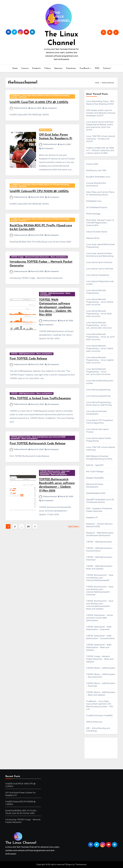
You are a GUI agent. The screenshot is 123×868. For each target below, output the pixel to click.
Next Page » (74, 549)
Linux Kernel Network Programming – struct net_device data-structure (99, 325)
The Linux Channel (21, 843)
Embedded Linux (94, 201)
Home (15, 68)
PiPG (97, 68)
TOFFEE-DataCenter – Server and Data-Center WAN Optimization (100, 618)
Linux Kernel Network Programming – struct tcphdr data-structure (100, 348)
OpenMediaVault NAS (96, 493)
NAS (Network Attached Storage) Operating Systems (99, 458)
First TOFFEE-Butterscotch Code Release (39, 463)
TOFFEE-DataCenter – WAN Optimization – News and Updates (99, 647)
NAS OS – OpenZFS (95, 465)
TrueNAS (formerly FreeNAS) (99, 716)
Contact (107, 68)
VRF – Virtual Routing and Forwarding (98, 730)
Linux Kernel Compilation (98, 275)
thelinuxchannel (20, 109)
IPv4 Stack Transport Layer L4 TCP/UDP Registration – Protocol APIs (100, 223)
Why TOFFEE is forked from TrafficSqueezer (41, 415)
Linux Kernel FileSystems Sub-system (100, 283)
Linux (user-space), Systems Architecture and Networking (100, 255)
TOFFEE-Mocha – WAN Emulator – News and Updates (101, 694)
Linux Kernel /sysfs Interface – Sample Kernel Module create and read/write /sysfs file (100, 125)
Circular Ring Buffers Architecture (96, 184)
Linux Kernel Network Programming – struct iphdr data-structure (99, 314)
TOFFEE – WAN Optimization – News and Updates (55, 306)
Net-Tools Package (95, 472)
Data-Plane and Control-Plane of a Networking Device (100, 193)
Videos (48, 68)
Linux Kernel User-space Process (97, 431)
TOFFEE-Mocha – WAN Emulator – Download (101, 685)
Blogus (69, 864)
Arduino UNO (92, 164)
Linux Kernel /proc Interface (99, 262)
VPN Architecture (94, 722)
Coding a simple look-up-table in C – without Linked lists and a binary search (100, 150)
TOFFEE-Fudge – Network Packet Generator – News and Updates (40, 267)
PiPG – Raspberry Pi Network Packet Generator (99, 510)
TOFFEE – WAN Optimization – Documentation (100, 549)
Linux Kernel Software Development (96, 413)
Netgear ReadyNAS (95, 478)
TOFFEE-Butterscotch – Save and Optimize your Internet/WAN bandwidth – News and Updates (39, 457)
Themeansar (81, 864)
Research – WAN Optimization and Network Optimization (100, 534)
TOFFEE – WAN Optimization (99, 542)
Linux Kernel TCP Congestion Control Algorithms (100, 422)
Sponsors (58, 68)
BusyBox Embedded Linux (98, 177)
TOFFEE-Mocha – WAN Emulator (101, 668)
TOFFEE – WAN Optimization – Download (100, 558)
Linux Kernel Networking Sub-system (100, 382)
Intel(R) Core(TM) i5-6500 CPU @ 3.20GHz (40, 103)
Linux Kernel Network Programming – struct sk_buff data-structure (100, 337)
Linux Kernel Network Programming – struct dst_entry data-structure (98, 372)
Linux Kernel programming (98, 390)
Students (36, 68)
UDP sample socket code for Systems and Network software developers (101, 113)
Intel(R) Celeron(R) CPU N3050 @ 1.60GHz (40, 197)
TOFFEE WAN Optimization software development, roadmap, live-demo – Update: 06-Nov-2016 (56, 320)
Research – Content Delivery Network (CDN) (99, 525)
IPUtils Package (93, 214)
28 (28, 549)
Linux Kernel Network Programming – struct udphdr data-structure (100, 360)
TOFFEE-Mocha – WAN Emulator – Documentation (101, 676)
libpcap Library (93, 238)
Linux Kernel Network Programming (96, 292)
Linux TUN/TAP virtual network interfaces (101, 449)
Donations (71, 68)
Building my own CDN (96, 170)
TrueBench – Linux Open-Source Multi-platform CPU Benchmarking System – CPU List (41, 98)
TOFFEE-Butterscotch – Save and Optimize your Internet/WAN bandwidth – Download (100, 591)
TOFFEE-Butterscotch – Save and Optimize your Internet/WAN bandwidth (100, 578)
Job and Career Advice (97, 232)
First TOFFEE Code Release (29, 373)
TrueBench (85, 68)
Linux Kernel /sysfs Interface (100, 269)
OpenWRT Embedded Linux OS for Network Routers (100, 501)
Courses (25, 68)
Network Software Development (95, 486)
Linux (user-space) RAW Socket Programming (100, 246)
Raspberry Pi (46, 133)
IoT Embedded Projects (97, 207)
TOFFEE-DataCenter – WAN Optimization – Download (99, 628)
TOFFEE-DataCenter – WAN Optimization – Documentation (100, 637)
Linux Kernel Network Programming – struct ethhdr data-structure (100, 302)
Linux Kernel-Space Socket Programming (99, 440)
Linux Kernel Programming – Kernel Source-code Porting (99, 404)
